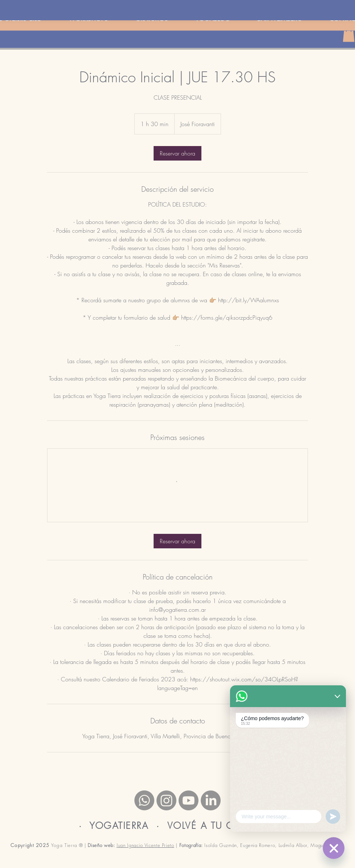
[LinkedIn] (211, 800)
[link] (177, 153)
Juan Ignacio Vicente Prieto (145, 845)
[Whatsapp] (144, 800)
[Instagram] (166, 800)
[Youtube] (189, 800)
